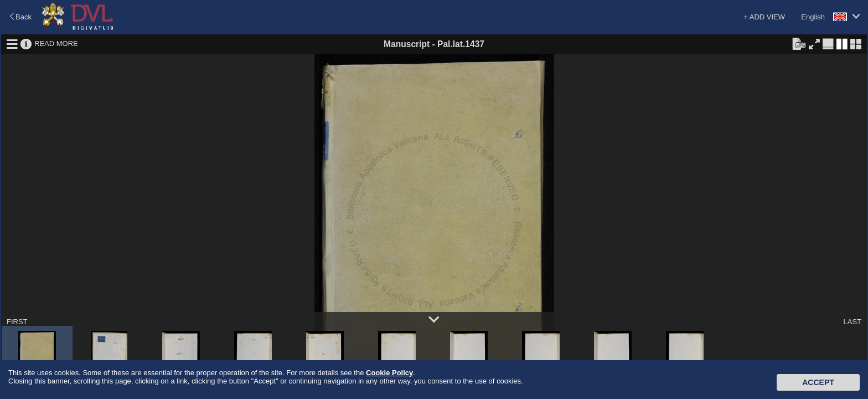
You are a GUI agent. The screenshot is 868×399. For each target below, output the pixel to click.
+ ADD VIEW (764, 17)
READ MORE (56, 44)
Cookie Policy (389, 373)
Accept (818, 382)
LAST (852, 322)
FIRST (17, 322)
